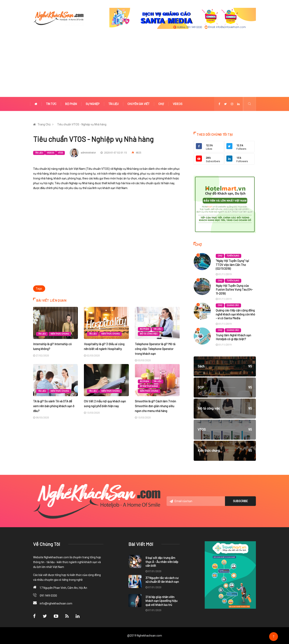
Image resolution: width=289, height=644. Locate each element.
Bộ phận (71, 104)
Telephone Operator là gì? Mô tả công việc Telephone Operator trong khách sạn (155, 349)
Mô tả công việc (149, 334)
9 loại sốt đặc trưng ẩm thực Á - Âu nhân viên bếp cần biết (162, 562)
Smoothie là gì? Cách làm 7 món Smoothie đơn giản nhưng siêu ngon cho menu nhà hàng (155, 406)
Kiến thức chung (60, 334)
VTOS (60, 153)
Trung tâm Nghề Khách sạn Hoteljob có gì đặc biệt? (233, 337)
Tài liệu (113, 104)
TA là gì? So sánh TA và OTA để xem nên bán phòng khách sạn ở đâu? (54, 406)
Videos (178, 104)
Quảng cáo (233, 305)
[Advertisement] (144, 67)
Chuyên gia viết (138, 104)
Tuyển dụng (233, 256)
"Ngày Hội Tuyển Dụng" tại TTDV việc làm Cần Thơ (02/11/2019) (232, 265)
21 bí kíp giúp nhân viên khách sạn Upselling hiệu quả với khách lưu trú (161, 601)
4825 (136, 153)
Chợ (161, 104)
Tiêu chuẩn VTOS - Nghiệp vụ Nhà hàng (82, 124)
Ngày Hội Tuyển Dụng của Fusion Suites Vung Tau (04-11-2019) (234, 289)
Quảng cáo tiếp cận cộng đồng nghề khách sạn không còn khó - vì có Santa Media (235, 314)
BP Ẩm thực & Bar (149, 386)
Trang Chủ (44, 124)
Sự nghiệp (93, 104)
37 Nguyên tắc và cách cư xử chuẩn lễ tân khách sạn (162, 580)
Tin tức (51, 104)
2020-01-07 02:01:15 (114, 153)
